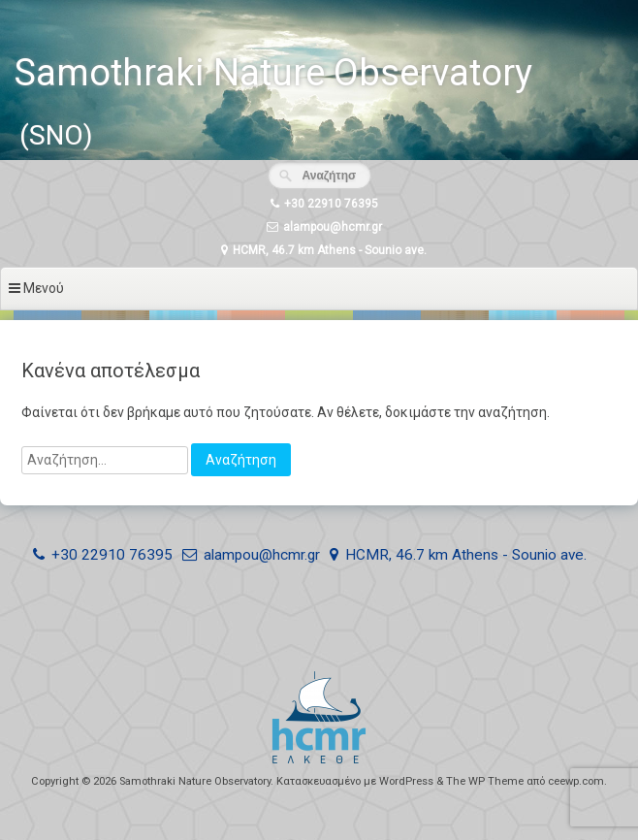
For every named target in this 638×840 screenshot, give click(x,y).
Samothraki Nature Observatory (273, 73)
